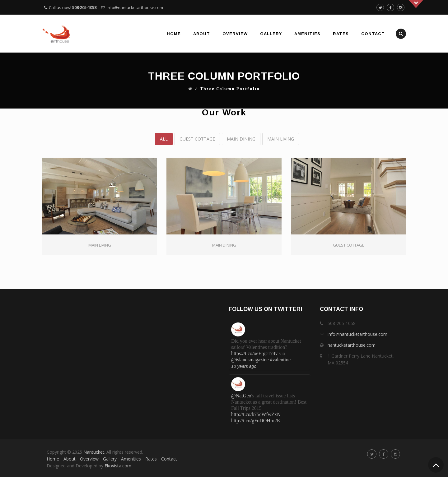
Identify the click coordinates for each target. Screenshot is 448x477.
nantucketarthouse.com (352, 345)
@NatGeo (241, 396)
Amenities (307, 34)
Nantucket (94, 452)
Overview (235, 34)
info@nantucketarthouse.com (135, 7)
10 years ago (244, 366)
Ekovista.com (118, 466)
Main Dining (241, 139)
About (202, 34)
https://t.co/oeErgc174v (254, 353)
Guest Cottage (197, 139)
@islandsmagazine (250, 360)
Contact (373, 34)
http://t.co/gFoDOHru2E (256, 421)
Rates (341, 34)
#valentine (280, 360)
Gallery (271, 34)
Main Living (281, 139)
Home (174, 34)
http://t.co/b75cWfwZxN (256, 414)
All (164, 139)
